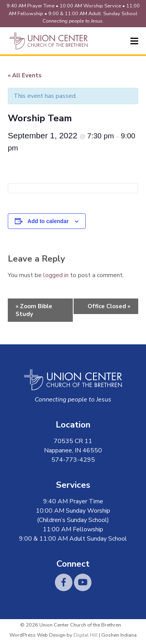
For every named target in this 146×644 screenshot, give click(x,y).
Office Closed (109, 306)
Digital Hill (86, 635)
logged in (56, 275)
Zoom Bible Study (34, 310)
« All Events (25, 75)
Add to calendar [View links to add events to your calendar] (48, 221)
